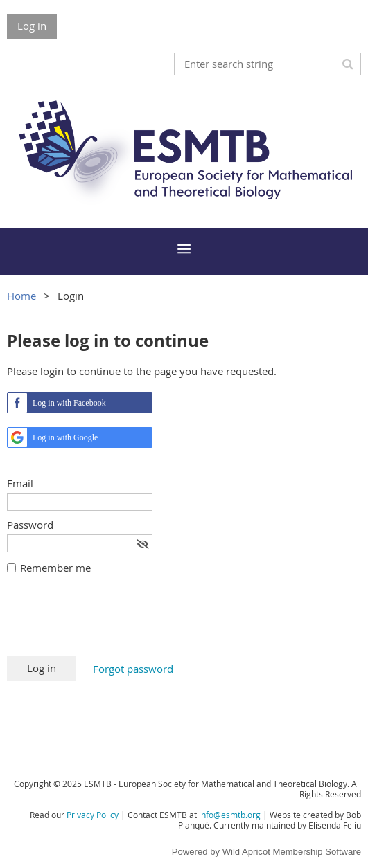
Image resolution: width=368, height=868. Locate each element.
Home (21, 296)
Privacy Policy (93, 815)
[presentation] (112, 622)
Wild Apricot (246, 852)
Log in (32, 26)
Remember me (55, 568)
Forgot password (133, 669)
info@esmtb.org (230, 815)
